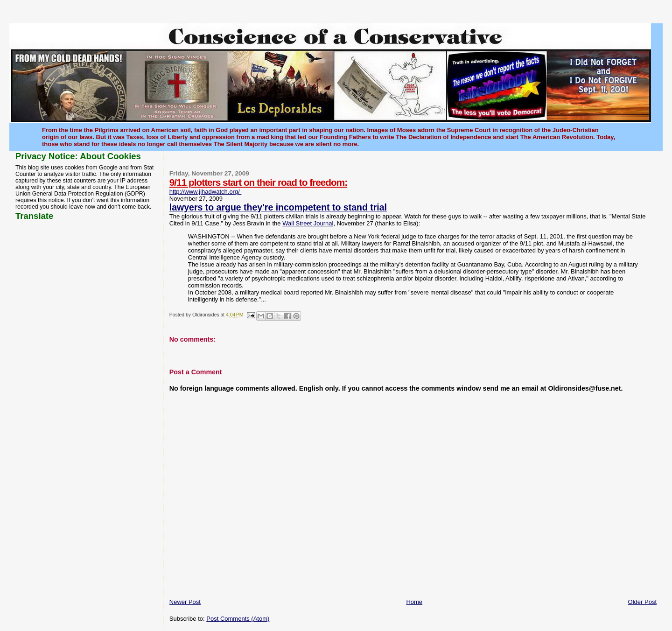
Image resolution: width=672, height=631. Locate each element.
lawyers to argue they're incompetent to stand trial (278, 207)
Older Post (642, 602)
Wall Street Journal (308, 223)
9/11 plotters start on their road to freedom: (258, 182)
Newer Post (185, 602)
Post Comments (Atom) (238, 619)
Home (414, 602)
